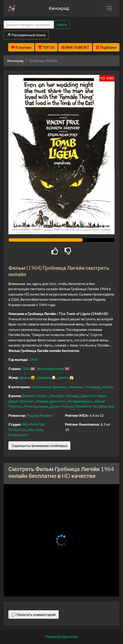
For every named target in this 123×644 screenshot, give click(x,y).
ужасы (64, 377)
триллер (44, 377)
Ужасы (108, 387)
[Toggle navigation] (109, 8)
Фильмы (76, 387)
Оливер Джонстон (51, 401)
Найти (62, 25)
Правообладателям (61, 637)
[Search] (29, 25)
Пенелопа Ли (87, 406)
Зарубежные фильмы (50, 387)
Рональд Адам (36, 406)
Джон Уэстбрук (94, 396)
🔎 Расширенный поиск (26, 35)
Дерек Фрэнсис (21, 401)
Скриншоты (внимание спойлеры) (39, 446)
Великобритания (51, 369)
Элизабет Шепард (64, 396)
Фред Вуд (107, 406)
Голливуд (93, 387)
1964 (33, 359)
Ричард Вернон (80, 401)
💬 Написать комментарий (34, 615)
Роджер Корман (40, 415)
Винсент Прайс (35, 396)
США (26, 369)
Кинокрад (59, 8)
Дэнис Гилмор (62, 406)
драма (25, 377)
